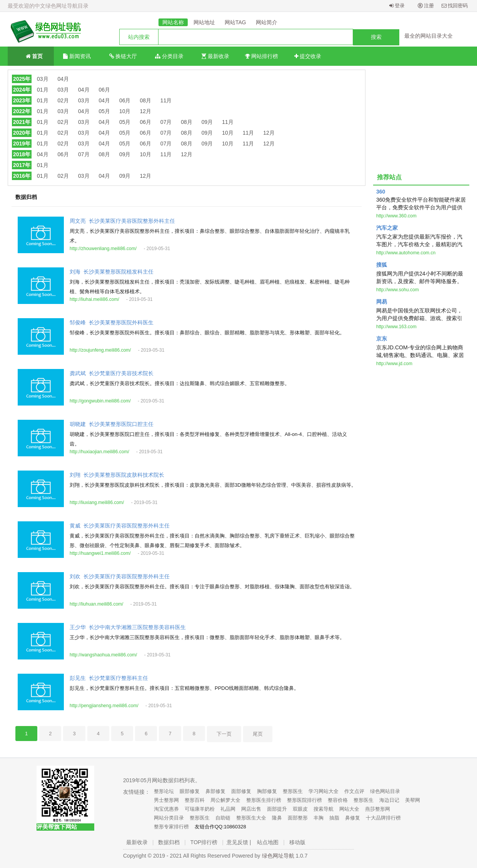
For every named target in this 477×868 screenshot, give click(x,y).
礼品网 (228, 809)
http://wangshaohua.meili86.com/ (103, 655)
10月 (125, 111)
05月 (104, 111)
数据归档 (169, 842)
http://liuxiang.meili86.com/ (97, 502)
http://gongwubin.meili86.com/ (100, 401)
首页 (31, 56)
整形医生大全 (251, 818)
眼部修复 (190, 791)
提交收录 (308, 56)
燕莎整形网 (378, 809)
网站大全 (349, 809)
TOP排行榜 (204, 842)
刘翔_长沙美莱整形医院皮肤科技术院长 (117, 475)
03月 (43, 79)
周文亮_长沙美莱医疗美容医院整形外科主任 (122, 221)
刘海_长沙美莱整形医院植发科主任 (112, 272)
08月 (145, 100)
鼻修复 (353, 818)
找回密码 (455, 6)
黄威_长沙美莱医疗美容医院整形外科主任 (120, 526)
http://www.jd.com (394, 364)
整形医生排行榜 (264, 800)
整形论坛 (164, 791)
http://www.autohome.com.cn (406, 253)
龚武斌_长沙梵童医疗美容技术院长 (112, 373)
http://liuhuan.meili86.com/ (96, 604)
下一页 (224, 734)
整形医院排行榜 (304, 800)
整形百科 (195, 800)
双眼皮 (300, 809)
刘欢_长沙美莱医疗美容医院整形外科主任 (120, 577)
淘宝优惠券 (166, 809)
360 (381, 192)
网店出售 (251, 809)
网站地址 (204, 22)
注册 (426, 6)
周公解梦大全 (225, 800)
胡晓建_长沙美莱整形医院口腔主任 (112, 424)
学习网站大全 (324, 791)
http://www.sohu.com (398, 290)
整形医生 (293, 791)
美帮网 (413, 800)
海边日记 (389, 800)
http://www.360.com (396, 216)
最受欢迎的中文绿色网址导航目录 (48, 6)
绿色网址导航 (278, 856)
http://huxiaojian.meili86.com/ (99, 452)
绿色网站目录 (385, 791)
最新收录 (215, 56)
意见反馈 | (239, 842)
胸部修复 (267, 791)
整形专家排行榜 (171, 827)
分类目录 (169, 56)
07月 (166, 122)
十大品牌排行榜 (383, 818)
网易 (382, 302)
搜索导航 (324, 809)
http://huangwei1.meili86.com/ (100, 553)
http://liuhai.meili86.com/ (94, 299)
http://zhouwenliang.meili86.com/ (103, 249)
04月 (63, 79)
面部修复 (241, 791)
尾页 (258, 734)
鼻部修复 (215, 791)
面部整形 (298, 818)
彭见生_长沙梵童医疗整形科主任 (109, 678)
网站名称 (173, 22)
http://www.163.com (396, 327)
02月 (63, 100)
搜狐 (382, 265)
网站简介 (267, 22)
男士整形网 (166, 800)
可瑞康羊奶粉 (200, 809)
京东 (382, 339)
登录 (397, 6)
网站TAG (235, 22)
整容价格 (338, 800)
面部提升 (277, 809)
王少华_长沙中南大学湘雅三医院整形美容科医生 (128, 627)
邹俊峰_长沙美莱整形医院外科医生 (112, 323)
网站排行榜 (262, 56)
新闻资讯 (77, 56)
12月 (145, 111)
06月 (104, 90)
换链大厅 (123, 56)
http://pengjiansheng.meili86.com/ (104, 706)
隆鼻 (277, 818)
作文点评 (354, 791)
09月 (207, 122)
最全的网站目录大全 (429, 36)
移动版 (297, 842)
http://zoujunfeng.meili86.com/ (100, 350)
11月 (166, 100)
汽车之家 (387, 228)
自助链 (223, 818)
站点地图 (268, 842)
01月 (43, 90)
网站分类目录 (169, 818)
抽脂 (334, 818)
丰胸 (319, 818)
